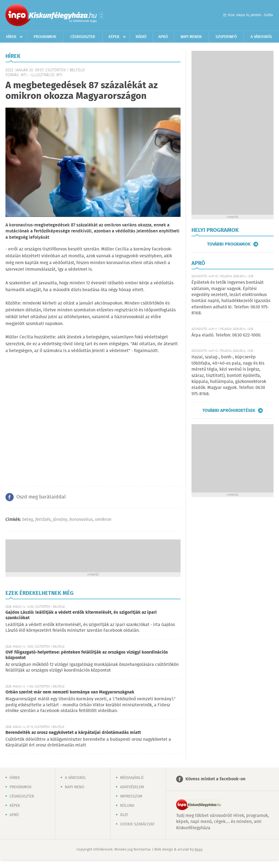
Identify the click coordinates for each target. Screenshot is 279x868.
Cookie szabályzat (137, 824)
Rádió (141, 37)
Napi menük (191, 37)
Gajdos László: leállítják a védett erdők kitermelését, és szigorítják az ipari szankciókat (81, 615)
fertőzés (43, 520)
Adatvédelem (132, 787)
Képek (114, 37)
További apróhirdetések (229, 411)
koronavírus (81, 520)
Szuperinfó (226, 37)
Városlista (101, 16)
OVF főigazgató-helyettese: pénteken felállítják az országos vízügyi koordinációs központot (87, 655)
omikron (103, 520)
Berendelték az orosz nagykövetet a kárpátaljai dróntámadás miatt (73, 733)
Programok (45, 37)
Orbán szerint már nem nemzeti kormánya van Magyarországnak (70, 692)
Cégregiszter (83, 37)
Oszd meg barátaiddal (41, 497)
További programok (229, 244)
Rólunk (127, 806)
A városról (261, 37)
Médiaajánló (132, 778)
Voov (198, 850)
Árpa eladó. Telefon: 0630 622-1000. (226, 335)
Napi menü (75, 787)
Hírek (11, 37)
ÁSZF (124, 815)
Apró (163, 37)
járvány (60, 520)
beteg (28, 520)
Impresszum (131, 796)
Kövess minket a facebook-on (215, 779)
